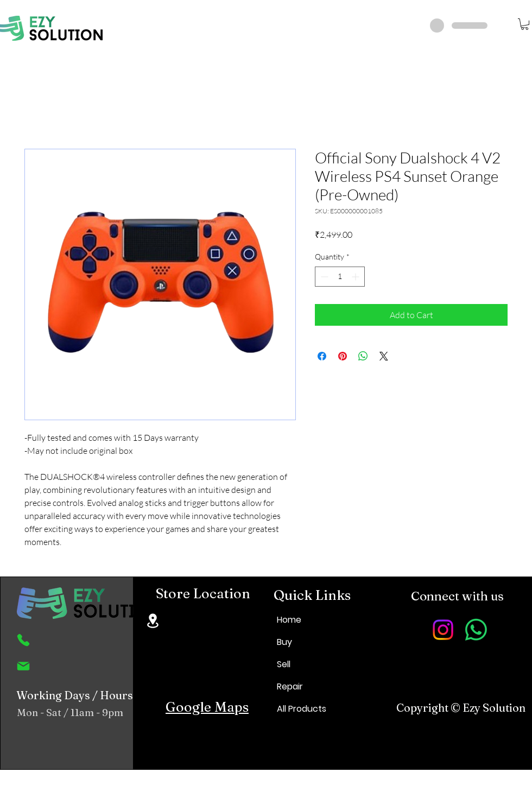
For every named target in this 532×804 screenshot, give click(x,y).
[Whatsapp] (476, 630)
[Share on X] (384, 356)
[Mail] (23, 666)
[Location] (153, 621)
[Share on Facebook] (322, 356)
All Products (302, 709)
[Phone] (23, 640)
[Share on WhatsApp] (363, 356)
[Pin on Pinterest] (343, 356)
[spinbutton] (340, 277)
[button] (525, 24)
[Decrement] (323, 277)
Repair (290, 686)
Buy (284, 642)
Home (289, 620)
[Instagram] (443, 630)
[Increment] (356, 277)
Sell (284, 664)
